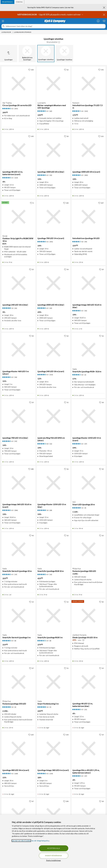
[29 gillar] (101, 269)
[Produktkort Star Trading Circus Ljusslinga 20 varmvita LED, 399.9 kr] (19, 84)
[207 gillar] (101, 203)
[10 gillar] (101, 469)
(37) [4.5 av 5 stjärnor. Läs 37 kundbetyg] (86, 444)
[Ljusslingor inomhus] (64, 54)
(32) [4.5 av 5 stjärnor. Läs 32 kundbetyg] (51, 175)
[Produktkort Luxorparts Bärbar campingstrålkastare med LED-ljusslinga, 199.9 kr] (54, 84)
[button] (59, 42)
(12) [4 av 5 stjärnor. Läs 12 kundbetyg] (51, 444)
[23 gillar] (31, 269)
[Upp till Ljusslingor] (9, 54)
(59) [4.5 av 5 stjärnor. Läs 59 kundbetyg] (16, 441)
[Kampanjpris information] (83, 640)
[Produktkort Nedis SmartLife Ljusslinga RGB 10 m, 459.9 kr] (54, 549)
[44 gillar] (31, 336)
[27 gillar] (31, 668)
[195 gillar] (31, 136)
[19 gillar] (101, 668)
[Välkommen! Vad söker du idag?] (55, 26)
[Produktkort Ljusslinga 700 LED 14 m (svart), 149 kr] (54, 217)
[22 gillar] (66, 535)
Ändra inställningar (54, 860)
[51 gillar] (66, 668)
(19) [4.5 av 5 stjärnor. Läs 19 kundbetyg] (16, 574)
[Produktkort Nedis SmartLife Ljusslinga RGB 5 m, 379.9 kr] (54, 616)
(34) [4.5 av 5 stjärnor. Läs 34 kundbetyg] (16, 377)
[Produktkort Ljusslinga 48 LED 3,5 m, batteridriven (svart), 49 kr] (19, 150)
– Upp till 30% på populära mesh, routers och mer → (50, 15)
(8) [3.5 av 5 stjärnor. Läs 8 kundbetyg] (50, 641)
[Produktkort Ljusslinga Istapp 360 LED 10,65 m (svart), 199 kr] (19, 483)
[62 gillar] (66, 70)
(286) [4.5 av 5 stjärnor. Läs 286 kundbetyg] (16, 510)
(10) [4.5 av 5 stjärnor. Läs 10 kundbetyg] (51, 574)
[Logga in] (98, 21)
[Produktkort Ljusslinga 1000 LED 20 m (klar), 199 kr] (54, 150)
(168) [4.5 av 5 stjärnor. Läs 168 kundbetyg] (16, 774)
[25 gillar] (31, 402)
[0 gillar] (32, 203)
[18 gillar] (101, 402)
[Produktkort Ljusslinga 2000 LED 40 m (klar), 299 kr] (54, 283)
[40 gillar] (101, 602)
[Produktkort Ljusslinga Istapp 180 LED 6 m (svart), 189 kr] (54, 748)
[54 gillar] (66, 269)
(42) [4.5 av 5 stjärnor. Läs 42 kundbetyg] (86, 311)
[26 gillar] (66, 469)
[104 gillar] (31, 70)
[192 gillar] (101, 70)
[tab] (7, 2)
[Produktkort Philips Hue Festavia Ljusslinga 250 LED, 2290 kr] (19, 682)
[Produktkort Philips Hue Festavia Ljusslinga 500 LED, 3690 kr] (88, 549)
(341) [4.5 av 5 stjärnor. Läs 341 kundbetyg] (51, 242)
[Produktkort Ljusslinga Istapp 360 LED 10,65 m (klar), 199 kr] (88, 283)
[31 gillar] (66, 402)
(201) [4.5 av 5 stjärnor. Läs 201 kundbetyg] (16, 109)
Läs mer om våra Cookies (21, 841)
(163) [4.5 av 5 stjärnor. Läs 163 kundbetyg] (16, 178)
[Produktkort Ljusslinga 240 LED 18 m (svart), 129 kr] (54, 350)
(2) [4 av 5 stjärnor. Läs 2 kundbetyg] (85, 375)
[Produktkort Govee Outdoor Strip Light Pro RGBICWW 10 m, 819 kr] (19, 217)
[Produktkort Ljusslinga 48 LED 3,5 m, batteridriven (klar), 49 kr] (88, 682)
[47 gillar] (31, 801)
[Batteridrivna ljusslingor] (27, 54)
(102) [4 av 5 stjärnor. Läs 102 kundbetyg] (86, 111)
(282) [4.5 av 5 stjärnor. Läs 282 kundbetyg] (86, 175)
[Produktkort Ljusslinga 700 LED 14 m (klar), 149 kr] (19, 416)
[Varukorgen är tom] (104, 21)
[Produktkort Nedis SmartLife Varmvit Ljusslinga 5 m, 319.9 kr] (19, 616)
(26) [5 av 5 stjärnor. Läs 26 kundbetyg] (16, 308)
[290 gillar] (66, 801)
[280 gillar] (31, 469)
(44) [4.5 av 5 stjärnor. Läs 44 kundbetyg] (51, 308)
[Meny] (3, 21)
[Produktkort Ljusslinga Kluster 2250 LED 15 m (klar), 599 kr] (54, 483)
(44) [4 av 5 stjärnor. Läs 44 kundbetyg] (86, 242)
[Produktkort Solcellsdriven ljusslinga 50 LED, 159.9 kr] (88, 217)
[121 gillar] (101, 136)
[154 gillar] (66, 735)
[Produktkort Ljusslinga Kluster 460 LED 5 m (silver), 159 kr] (19, 350)
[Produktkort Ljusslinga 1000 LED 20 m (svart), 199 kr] (88, 150)
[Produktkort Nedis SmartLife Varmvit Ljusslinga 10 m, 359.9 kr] (19, 549)
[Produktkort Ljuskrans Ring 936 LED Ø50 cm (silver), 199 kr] (54, 416)
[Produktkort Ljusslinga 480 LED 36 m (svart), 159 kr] (19, 748)
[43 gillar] (31, 535)
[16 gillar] (101, 336)
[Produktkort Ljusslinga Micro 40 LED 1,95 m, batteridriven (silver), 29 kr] (88, 748)
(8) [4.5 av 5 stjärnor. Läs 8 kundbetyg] (15, 641)
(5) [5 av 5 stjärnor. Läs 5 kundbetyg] (50, 707)
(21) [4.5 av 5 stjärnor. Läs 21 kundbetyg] (86, 709)
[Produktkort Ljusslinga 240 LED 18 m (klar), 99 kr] (19, 283)
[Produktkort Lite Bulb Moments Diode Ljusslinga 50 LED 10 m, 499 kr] (88, 616)
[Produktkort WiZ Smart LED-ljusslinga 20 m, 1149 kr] (88, 483)
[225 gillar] (31, 735)
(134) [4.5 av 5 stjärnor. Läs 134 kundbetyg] (51, 774)
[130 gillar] (66, 203)
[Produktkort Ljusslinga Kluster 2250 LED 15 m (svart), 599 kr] (88, 416)
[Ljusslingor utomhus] (46, 54)
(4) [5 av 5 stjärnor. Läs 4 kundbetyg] (85, 508)
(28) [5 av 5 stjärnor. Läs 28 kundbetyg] (51, 510)
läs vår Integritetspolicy (40, 841)
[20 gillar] (66, 136)
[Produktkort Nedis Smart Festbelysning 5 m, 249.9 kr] (54, 682)
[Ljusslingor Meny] (13, 32)
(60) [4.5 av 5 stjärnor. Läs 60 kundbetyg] (51, 111)
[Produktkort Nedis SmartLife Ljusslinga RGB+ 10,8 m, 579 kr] (88, 350)
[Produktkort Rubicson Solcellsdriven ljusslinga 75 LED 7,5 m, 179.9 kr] (88, 84)
